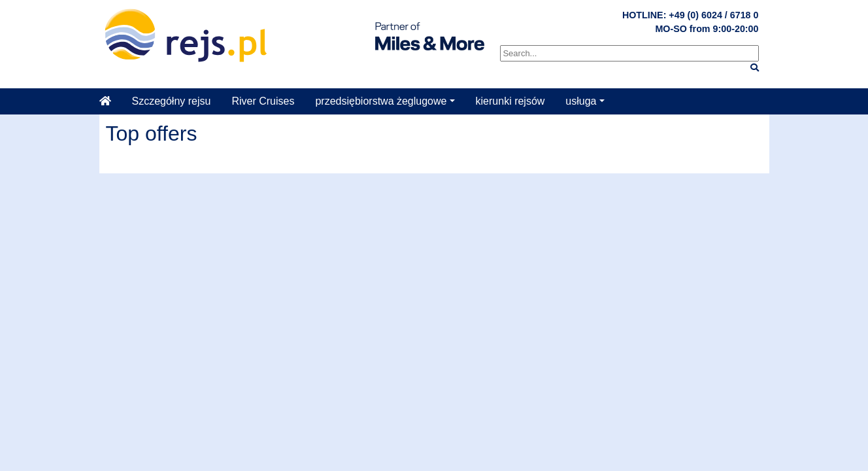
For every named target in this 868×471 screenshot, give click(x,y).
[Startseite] (110, 101)
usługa (581, 101)
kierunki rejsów (510, 101)
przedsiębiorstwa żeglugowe (381, 101)
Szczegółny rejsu (172, 101)
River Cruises (263, 101)
